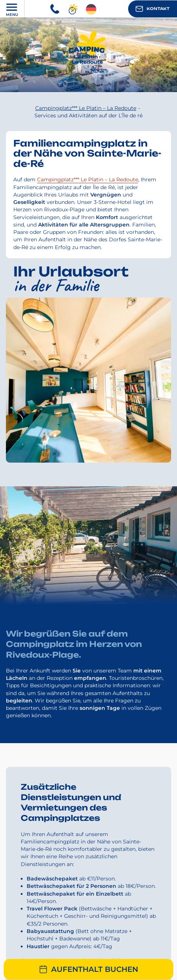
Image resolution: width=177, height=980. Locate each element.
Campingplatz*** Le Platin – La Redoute (88, 179)
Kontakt (153, 9)
